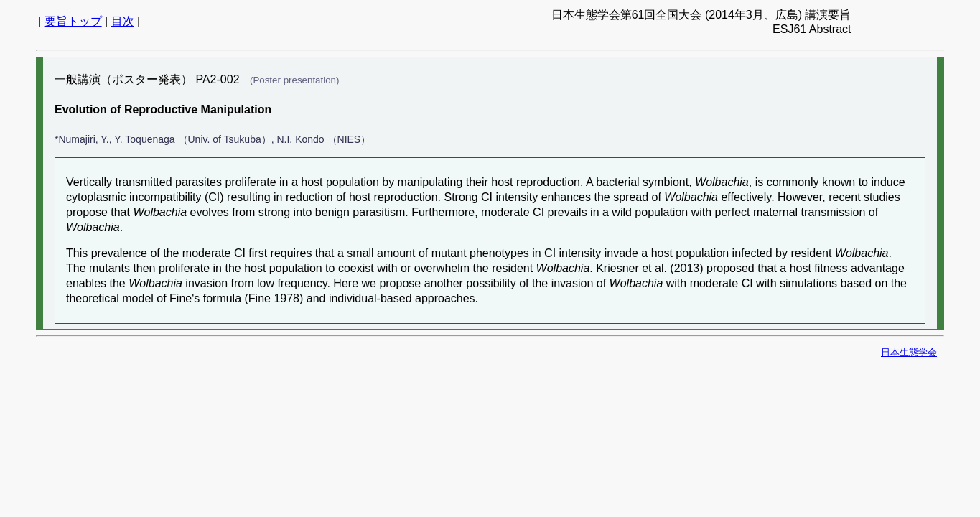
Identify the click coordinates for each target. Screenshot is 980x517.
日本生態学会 (909, 352)
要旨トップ (73, 21)
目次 (123, 21)
